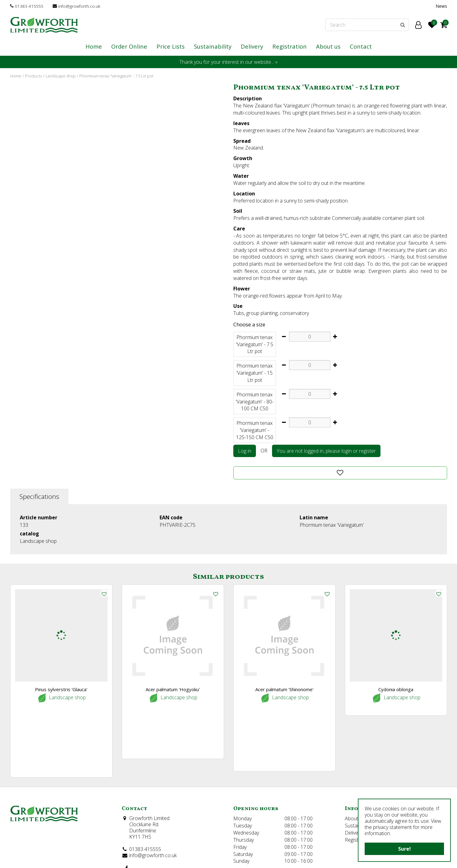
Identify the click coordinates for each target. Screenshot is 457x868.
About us (355, 754)
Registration (358, 775)
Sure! (404, 849)
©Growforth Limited (30, 859)
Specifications (39, 496)
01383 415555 (29, 6)
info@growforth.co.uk (79, 6)
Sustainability (359, 761)
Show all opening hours (259, 827)
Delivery (354, 768)
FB (127, 804)
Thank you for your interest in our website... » (228, 62)
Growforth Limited (149, 754)
